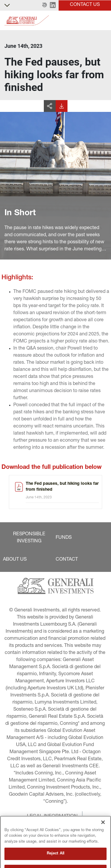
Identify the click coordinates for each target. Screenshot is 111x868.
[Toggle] (103, 21)
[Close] (103, 833)
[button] (45, 5)
